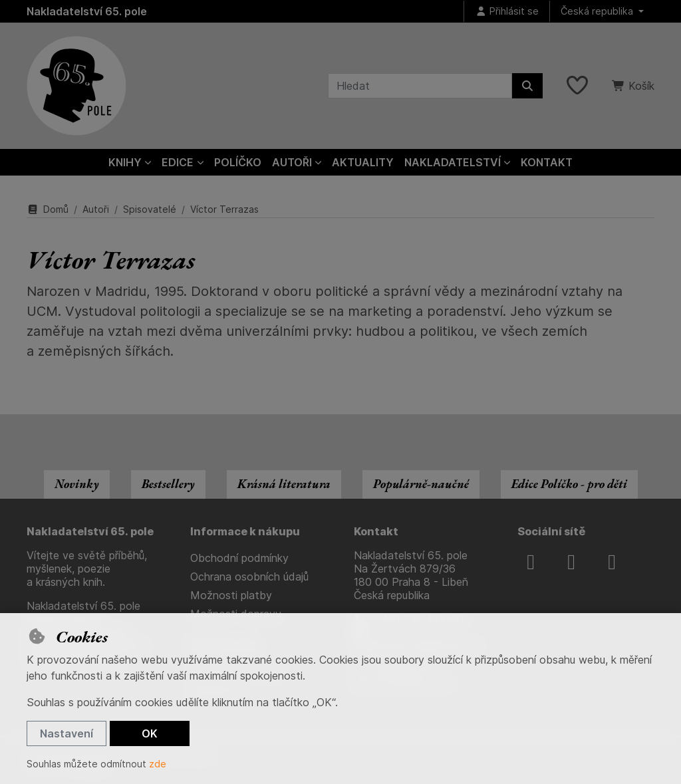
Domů (48, 209)
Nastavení (67, 733)
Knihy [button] (125, 162)
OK (150, 733)
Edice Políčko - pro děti (569, 484)
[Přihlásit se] (507, 12)
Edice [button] (178, 162)
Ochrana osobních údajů (249, 577)
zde (158, 764)
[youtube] (612, 562)
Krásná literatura (284, 484)
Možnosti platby (231, 595)
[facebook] (531, 562)
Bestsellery (168, 484)
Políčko (238, 162)
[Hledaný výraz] (420, 86)
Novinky (77, 484)
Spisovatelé (150, 209)
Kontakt (547, 162)
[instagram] (571, 562)
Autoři (96, 209)
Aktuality (363, 162)
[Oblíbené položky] (577, 86)
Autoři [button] (292, 162)
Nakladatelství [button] (453, 162)
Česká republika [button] (598, 11)
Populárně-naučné (421, 484)
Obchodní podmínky (239, 558)
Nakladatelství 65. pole (87, 11)
